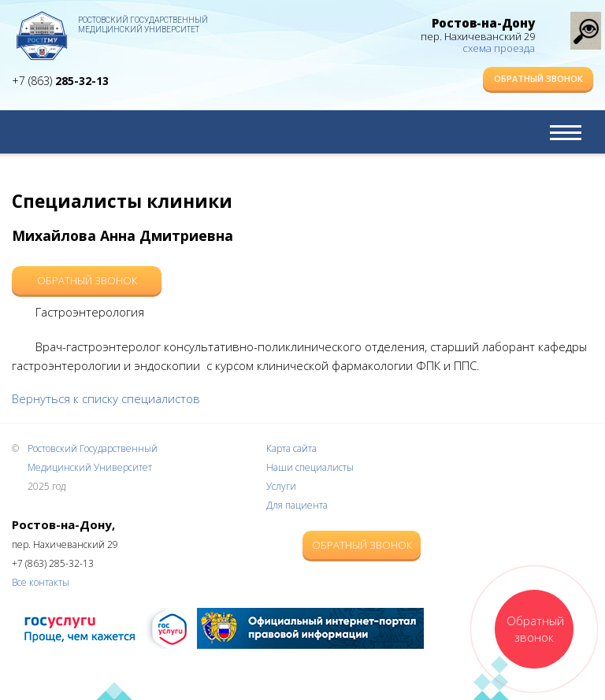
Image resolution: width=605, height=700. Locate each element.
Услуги (281, 486)
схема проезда (499, 48)
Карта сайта (291, 448)
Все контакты (41, 582)
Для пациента (297, 505)
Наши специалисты (310, 467)
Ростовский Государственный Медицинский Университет (143, 25)
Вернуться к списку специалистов (106, 398)
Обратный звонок (538, 78)
